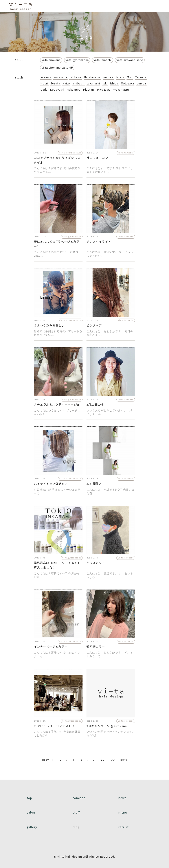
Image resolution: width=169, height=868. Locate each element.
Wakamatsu (121, 89)
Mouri (44, 83)
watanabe (60, 77)
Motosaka (128, 83)
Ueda (44, 89)
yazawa (46, 77)
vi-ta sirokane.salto (130, 60)
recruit (123, 827)
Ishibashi (79, 83)
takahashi (93, 83)
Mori (130, 77)
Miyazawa (104, 89)
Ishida (114, 83)
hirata (120, 77)
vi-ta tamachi (103, 60)
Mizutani (89, 89)
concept (79, 798)
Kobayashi (57, 89)
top (29, 798)
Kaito (66, 83)
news (122, 798)
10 (93, 760)
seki (105, 83)
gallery (32, 827)
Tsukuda (141, 77)
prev (46, 760)
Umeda (141, 83)
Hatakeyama (92, 77)
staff (76, 813)
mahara (109, 77)
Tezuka (56, 83)
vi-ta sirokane (51, 60)
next (124, 760)
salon (31, 813)
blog (76, 827)
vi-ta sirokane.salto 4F (57, 68)
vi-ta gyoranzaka (77, 60)
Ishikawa (76, 77)
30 (113, 760)
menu (123, 813)
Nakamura (74, 89)
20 (103, 760)
